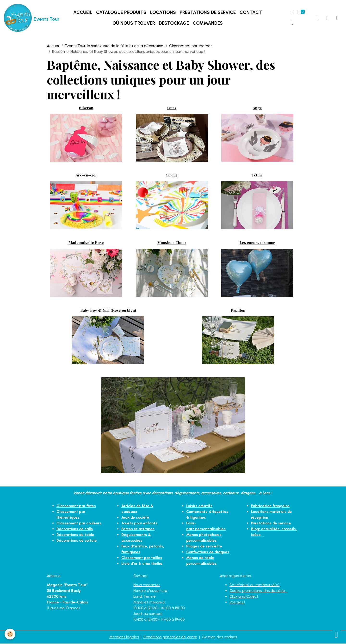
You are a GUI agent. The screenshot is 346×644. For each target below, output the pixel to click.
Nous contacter (147, 585)
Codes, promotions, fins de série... (258, 591)
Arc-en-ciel (86, 175)
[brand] (26, 18)
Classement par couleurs (79, 524)
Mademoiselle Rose (86, 243)
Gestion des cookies (219, 637)
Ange (257, 108)
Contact (251, 13)
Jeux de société (136, 518)
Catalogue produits (121, 13)
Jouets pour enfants (140, 524)
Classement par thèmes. (191, 46)
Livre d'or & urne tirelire (142, 564)
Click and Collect (244, 597)
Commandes (208, 23)
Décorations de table (76, 535)
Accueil (83, 13)
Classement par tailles (142, 558)
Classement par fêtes (76, 506)
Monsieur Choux (172, 243)
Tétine (257, 175)
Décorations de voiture (77, 541)
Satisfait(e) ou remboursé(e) (254, 585)
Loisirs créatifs (199, 506)
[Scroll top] (336, 634)
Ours (172, 108)
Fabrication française (270, 506)
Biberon (86, 108)
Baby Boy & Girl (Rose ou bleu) (108, 311)
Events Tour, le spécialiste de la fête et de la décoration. (114, 46)
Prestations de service (208, 13)
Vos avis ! (237, 602)
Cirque (172, 175)
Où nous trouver (134, 23)
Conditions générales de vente (170, 637)
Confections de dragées (208, 552)
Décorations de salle (75, 529)
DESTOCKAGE (174, 23)
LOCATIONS (163, 13)
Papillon (238, 311)
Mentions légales (124, 637)
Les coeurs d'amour (257, 243)
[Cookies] (10, 634)
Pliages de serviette (204, 547)
